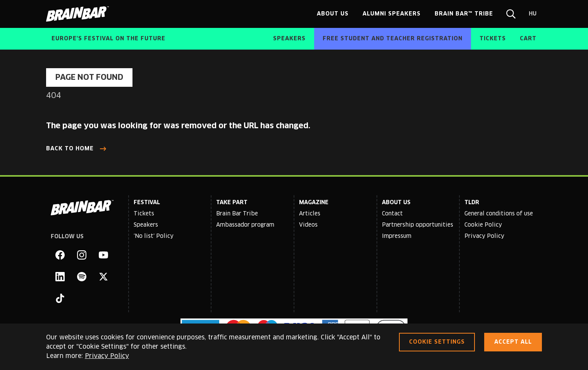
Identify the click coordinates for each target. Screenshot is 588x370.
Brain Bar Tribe (237, 214)
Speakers (146, 225)
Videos (308, 225)
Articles (310, 214)
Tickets (144, 214)
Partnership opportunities (418, 225)
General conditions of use (499, 214)
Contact (392, 214)
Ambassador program (245, 225)
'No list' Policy (154, 236)
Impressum (397, 236)
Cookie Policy (483, 225)
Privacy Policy (484, 236)
